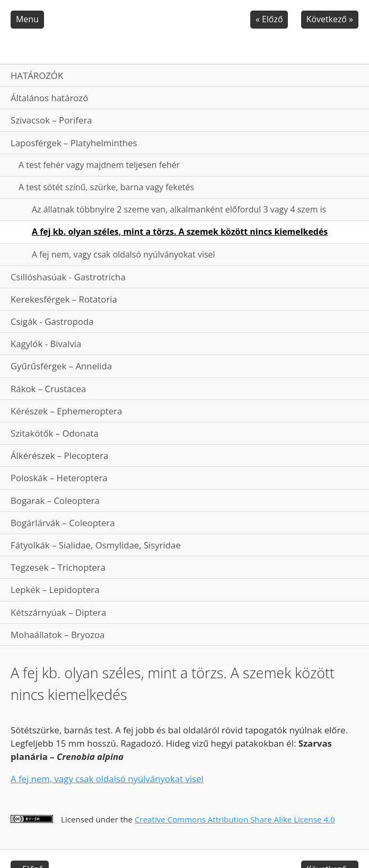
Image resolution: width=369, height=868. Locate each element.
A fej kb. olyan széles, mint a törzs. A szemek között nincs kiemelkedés (180, 232)
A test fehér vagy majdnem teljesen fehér (99, 165)
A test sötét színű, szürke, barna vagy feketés (106, 187)
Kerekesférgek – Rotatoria (64, 299)
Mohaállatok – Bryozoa (58, 635)
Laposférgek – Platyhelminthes (74, 143)
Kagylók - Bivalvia (46, 344)
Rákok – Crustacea (48, 389)
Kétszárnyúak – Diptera (58, 612)
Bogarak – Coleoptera (55, 501)
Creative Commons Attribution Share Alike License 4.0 (235, 819)
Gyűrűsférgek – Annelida (61, 366)
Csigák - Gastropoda (52, 321)
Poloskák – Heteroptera (59, 478)
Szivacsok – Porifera (51, 120)
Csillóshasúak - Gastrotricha (68, 277)
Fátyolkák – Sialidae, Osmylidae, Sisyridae (96, 545)
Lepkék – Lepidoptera (55, 590)
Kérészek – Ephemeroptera (66, 411)
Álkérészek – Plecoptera (59, 455)
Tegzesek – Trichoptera (58, 567)
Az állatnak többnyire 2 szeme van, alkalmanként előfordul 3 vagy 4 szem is (179, 209)
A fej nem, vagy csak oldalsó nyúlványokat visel (124, 254)
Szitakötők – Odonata (55, 433)
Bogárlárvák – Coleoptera (63, 523)
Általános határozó (49, 98)
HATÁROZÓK (37, 76)
